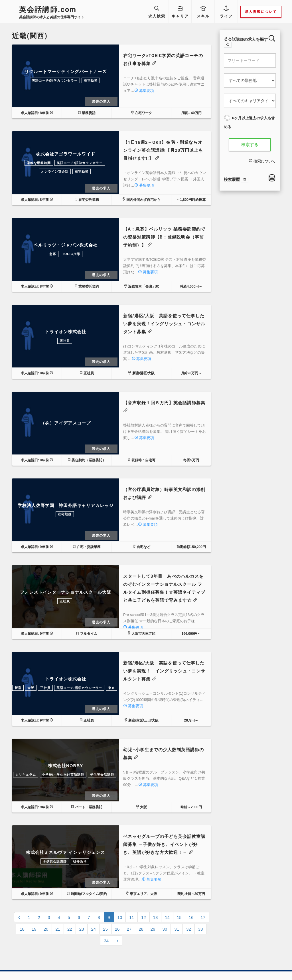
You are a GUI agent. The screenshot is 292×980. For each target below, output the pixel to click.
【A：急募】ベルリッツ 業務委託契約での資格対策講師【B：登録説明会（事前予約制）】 (164, 237)
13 (156, 917)
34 (106, 941)
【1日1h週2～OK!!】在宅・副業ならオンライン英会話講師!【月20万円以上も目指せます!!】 (163, 150)
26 (117, 929)
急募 (53, 254)
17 (203, 917)
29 (153, 929)
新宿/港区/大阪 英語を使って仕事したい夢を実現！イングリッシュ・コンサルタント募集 (164, 324)
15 (179, 917)
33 (201, 929)
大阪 (31, 688)
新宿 (18, 688)
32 (189, 929)
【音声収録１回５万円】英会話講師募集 (164, 403)
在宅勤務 (91, 80)
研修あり (80, 861)
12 (144, 917)
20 (46, 929)
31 (177, 929)
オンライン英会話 (55, 171)
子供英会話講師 (102, 775)
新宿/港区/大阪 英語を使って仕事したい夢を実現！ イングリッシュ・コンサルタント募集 (164, 671)
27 (129, 929)
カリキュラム (26, 775)
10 (120, 917)
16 (191, 917)
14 (167, 917)
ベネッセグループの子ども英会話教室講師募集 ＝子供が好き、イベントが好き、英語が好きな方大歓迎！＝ (164, 844)
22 (70, 929)
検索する (250, 145)
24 (93, 929)
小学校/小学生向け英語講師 (63, 775)
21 (58, 929)
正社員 (65, 341)
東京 (111, 688)
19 (34, 929)
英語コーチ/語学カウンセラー (55, 80)
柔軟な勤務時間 (39, 163)
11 (132, 917)
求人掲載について (261, 12)
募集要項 (144, 91)
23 (82, 929)
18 (22, 929)
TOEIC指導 (71, 254)
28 (141, 929)
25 (105, 929)
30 (165, 929)
